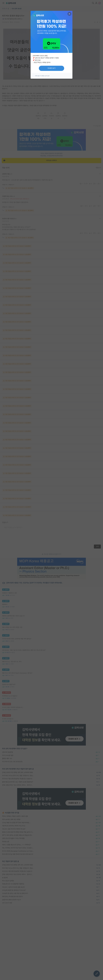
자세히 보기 (51, 68)
